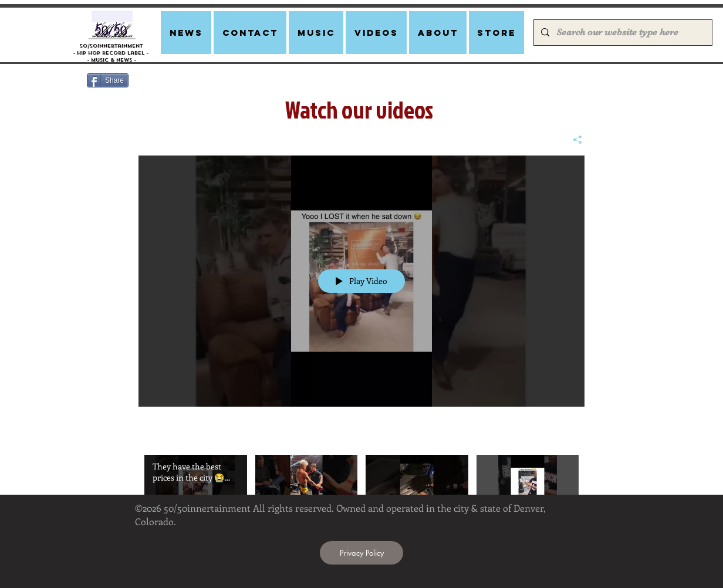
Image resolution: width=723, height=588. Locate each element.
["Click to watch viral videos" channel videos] (361, 488)
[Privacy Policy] (361, 553)
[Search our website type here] (622, 33)
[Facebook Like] (209, 85)
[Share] (573, 140)
